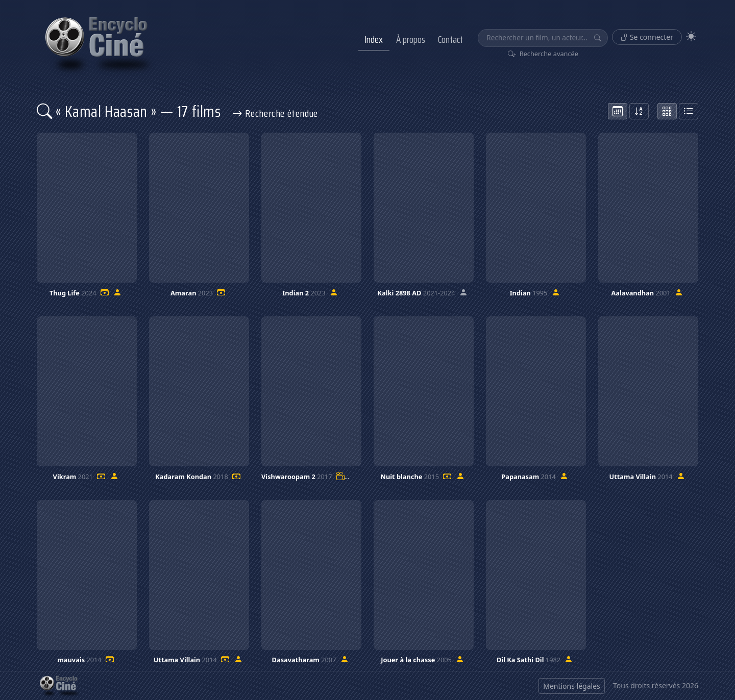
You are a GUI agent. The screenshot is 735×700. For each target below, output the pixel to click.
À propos (411, 39)
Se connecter (647, 37)
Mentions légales (572, 686)
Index (374, 39)
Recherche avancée (543, 54)
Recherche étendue (275, 113)
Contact (450, 39)
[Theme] (691, 36)
